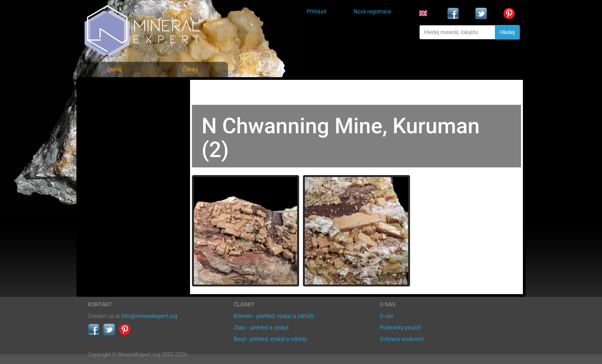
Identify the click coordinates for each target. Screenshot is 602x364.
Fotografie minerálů (118, 89)
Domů (114, 69)
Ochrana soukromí (402, 339)
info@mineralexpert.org (149, 316)
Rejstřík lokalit (110, 139)
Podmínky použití (400, 328)
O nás (387, 316)
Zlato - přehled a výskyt (261, 328)
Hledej (507, 32)
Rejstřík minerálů (114, 105)
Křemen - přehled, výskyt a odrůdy (274, 316)
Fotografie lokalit (114, 122)
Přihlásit (317, 12)
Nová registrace (372, 12)
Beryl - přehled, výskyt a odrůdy (270, 339)
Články (190, 69)
